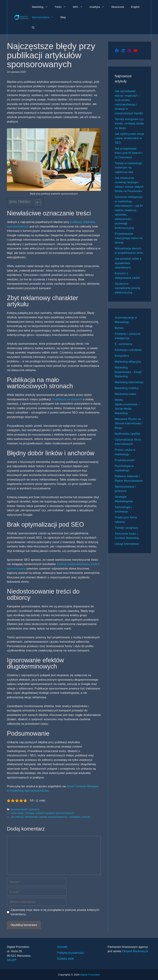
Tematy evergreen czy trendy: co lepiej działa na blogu (129, 124)
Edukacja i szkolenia (128, 350)
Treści (62, 7)
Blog (63, 17)
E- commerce (124, 344)
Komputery (122, 356)
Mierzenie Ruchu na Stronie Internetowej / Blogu (129, 423)
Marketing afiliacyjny (128, 362)
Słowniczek (118, 7)
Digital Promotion (90, 975)
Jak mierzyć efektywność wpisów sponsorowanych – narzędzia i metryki (51, 817)
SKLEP (12, 960)
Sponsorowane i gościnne (25, 809)
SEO (79, 7)
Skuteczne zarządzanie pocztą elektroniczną (127, 288)
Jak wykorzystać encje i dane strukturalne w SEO (129, 138)
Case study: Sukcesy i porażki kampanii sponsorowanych (43, 813)
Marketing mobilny (127, 388)
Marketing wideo (126, 394)
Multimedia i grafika (127, 434)
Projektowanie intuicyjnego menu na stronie (129, 238)
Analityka (99, 7)
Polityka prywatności (71, 953)
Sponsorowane (44, 17)
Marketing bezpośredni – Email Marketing (128, 372)
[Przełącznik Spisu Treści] (36, 202)
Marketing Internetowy (129, 382)
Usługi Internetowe (127, 544)
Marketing (42, 7)
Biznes (119, 328)
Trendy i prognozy (126, 528)
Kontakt (62, 947)
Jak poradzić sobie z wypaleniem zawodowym (128, 263)
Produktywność (125, 460)
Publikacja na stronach (67, 399)
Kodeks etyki (66, 959)
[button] (33, 28)
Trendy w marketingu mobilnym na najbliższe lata (128, 168)
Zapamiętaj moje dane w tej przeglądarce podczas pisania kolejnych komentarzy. (55, 912)
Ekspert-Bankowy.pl (135, 951)
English (135, 7)
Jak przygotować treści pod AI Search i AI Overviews (129, 153)
